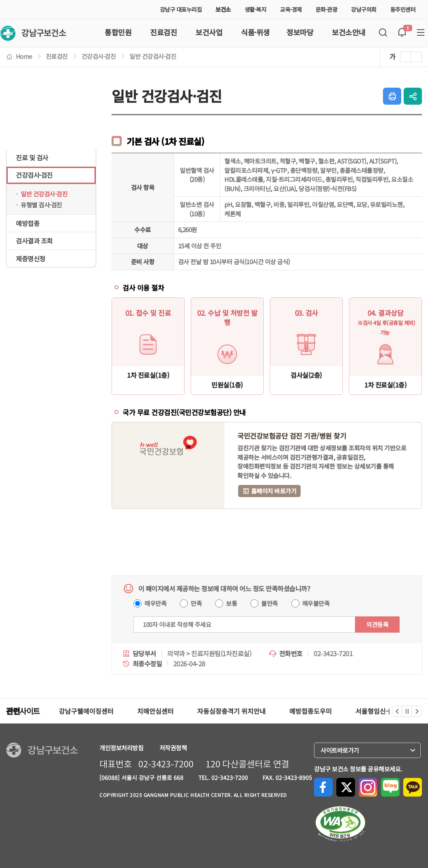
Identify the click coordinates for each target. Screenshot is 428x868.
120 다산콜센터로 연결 (247, 764)
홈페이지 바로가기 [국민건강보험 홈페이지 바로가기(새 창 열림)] (269, 491)
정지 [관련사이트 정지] (407, 711)
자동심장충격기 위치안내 (231, 711)
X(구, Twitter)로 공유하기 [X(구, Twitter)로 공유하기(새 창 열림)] (346, 787)
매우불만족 (316, 603)
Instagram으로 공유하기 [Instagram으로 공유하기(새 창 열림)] (368, 787)
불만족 (270, 603)
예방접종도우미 (311, 711)
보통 (231, 603)
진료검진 (57, 56)
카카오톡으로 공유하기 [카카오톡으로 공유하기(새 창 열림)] (413, 787)
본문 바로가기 (0, 0)
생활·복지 (258, 9)
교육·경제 (293, 9)
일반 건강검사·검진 (153, 56)
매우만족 (155, 603)
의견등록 (377, 624)
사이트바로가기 (342, 750)
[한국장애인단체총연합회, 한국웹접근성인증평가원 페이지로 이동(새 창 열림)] (340, 824)
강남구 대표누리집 (181, 9)
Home (19, 56)
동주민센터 (405, 9)
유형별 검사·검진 (41, 205)
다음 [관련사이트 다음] (417, 711)
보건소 (223, 9)
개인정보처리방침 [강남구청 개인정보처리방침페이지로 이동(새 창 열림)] (121, 748)
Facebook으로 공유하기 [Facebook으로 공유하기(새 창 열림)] (323, 787)
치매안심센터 (155, 711)
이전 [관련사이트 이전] (397, 711)
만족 (196, 603)
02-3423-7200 (166, 764)
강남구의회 (366, 9)
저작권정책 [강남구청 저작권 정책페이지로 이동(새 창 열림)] (173, 748)
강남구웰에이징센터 (86, 711)
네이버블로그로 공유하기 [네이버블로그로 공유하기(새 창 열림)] (390, 787)
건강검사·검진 (99, 56)
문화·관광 (329, 9)
